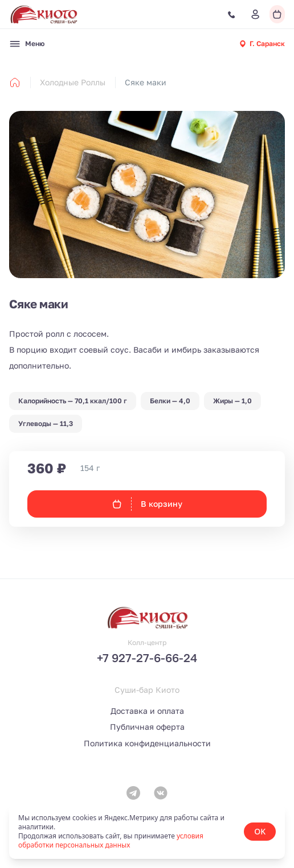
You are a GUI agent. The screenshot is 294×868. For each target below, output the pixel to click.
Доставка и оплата (147, 711)
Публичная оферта (147, 727)
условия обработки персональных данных (111, 840)
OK (260, 831)
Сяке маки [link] (146, 82)
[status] (147, 832)
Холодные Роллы (73, 82)
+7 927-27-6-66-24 (147, 658)
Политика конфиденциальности (147, 743)
